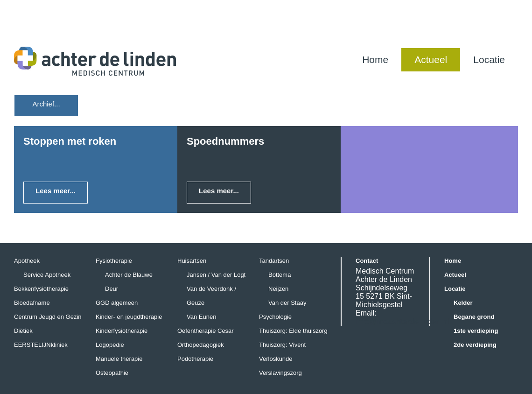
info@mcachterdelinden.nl (402, 321)
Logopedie (110, 345)
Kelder (463, 303)
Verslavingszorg (280, 373)
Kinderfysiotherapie (122, 331)
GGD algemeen (117, 303)
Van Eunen (201, 317)
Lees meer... (56, 191)
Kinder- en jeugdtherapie (129, 317)
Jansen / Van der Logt (216, 275)
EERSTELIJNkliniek (41, 345)
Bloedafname (32, 303)
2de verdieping (475, 345)
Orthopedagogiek (201, 345)
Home (375, 60)
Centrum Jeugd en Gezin (48, 317)
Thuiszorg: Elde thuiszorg (293, 331)
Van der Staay (287, 303)
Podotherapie (195, 359)
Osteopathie (112, 373)
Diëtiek (23, 331)
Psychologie (275, 317)
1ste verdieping (476, 331)
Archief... (46, 104)
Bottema (280, 275)
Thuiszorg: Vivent (282, 345)
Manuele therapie (119, 359)
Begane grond (474, 317)
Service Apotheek (47, 275)
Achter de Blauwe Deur (129, 282)
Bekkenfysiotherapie (41, 289)
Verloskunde (276, 359)
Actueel (431, 60)
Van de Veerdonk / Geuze (211, 296)
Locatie (489, 60)
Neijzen (278, 289)
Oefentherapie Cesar (206, 331)
